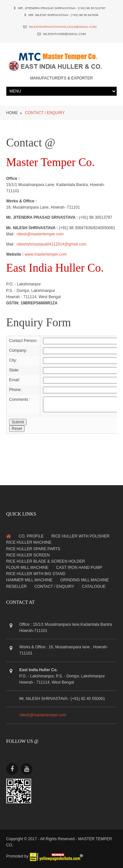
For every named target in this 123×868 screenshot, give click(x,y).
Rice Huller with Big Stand (36, 574)
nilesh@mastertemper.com (40, 234)
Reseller (17, 587)
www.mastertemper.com (46, 254)
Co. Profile (31, 536)
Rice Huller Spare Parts (33, 549)
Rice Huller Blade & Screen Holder (46, 561)
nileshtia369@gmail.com (64, 34)
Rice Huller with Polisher (80, 536)
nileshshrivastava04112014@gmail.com (63, 27)
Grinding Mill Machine (85, 580)
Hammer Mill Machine (30, 580)
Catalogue (94, 587)
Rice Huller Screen (28, 555)
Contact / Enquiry (54, 587)
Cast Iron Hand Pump (79, 568)
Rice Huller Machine (29, 542)
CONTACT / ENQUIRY (45, 113)
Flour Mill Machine (27, 568)
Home (12, 113)
